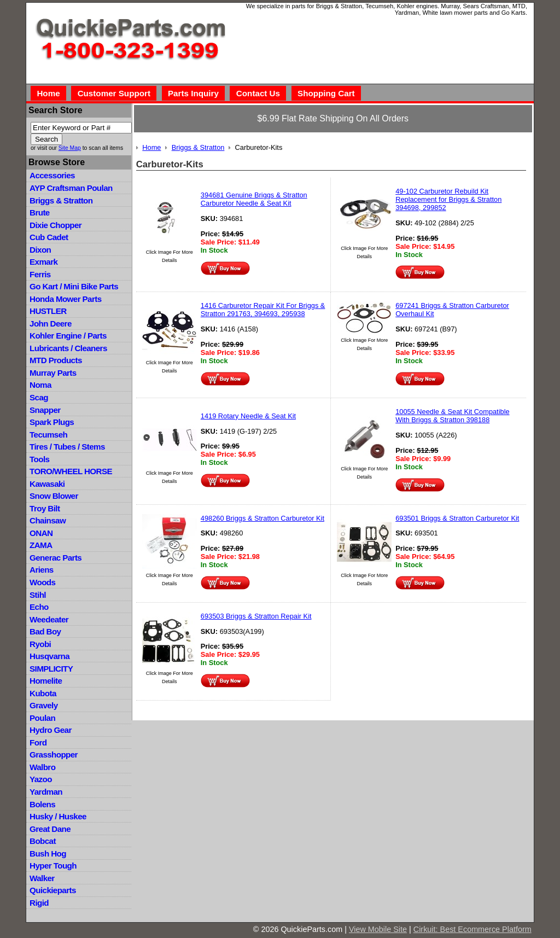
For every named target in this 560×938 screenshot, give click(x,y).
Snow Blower (54, 496)
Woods (42, 582)
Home (48, 93)
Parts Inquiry (193, 93)
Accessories (52, 175)
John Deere (51, 324)
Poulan (42, 718)
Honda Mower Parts (65, 299)
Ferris (40, 274)
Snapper (45, 410)
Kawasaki (47, 484)
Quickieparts (53, 890)
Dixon (40, 250)
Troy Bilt (45, 508)
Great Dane (50, 829)
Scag (39, 397)
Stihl (38, 595)
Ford (38, 742)
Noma (40, 385)
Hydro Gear (51, 730)
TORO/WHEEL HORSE (71, 471)
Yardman (46, 792)
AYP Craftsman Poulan (71, 188)
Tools (39, 459)
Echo (39, 607)
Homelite (46, 681)
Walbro (42, 767)
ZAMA (41, 545)
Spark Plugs (52, 422)
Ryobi (40, 644)
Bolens (42, 804)
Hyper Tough (53, 866)
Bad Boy (45, 631)
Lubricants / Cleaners (68, 348)
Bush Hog (48, 853)
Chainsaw (48, 520)
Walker (42, 878)
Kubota (43, 693)
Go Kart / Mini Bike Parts (74, 286)
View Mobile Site (378, 929)
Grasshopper (54, 755)
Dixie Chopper (56, 225)
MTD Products (56, 360)
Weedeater (49, 619)
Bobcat (43, 841)
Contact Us (258, 93)
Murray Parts (53, 373)
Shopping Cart (326, 93)
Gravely (43, 705)
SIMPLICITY (51, 669)
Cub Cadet (49, 237)
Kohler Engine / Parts (68, 336)
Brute (40, 212)
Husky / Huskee (58, 816)
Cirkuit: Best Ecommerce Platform (472, 929)
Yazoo (41, 779)
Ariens (42, 570)
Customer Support (114, 93)
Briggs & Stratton (61, 200)
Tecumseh (48, 435)
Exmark (43, 262)
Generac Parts (56, 558)
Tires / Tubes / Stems (67, 447)
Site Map (70, 148)
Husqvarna (49, 656)
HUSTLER (48, 311)
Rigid (39, 903)
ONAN (41, 533)
